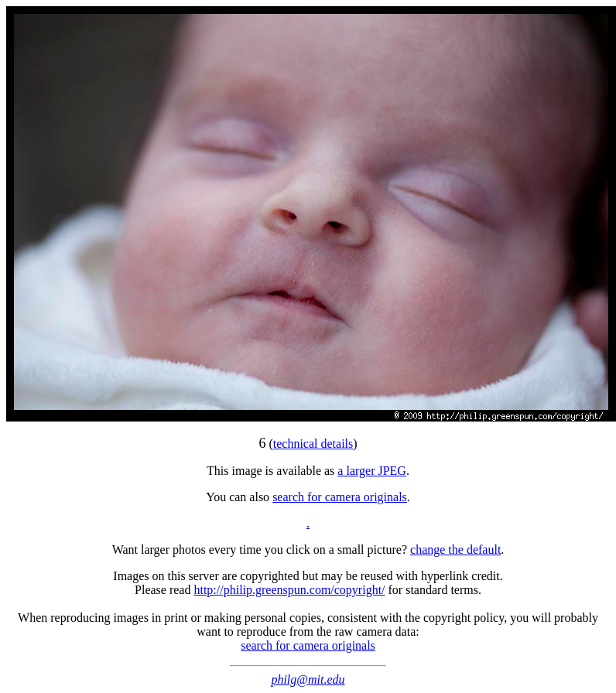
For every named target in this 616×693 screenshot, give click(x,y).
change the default (455, 550)
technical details (313, 444)
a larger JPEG (372, 471)
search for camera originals (340, 497)
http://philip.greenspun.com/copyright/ (289, 590)
